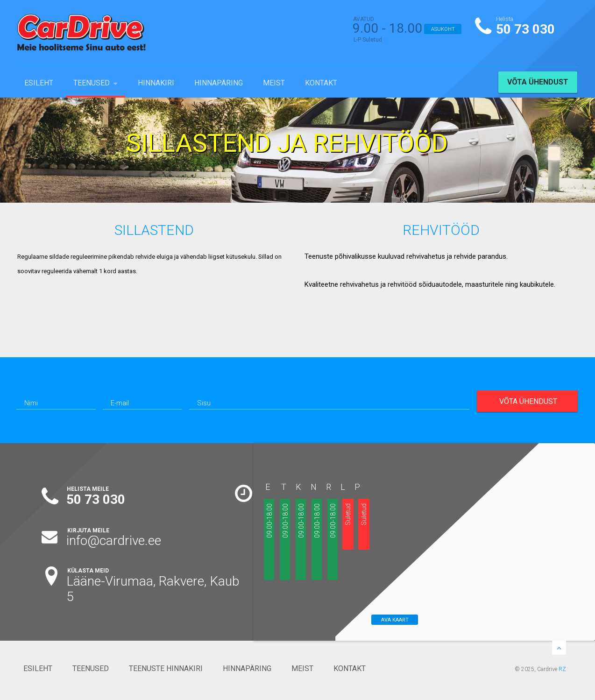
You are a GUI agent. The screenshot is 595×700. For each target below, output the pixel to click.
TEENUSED (92, 83)
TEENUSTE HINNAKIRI (166, 668)
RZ (562, 669)
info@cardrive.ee (114, 541)
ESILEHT (39, 83)
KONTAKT (321, 83)
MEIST (274, 83)
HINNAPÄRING (219, 83)
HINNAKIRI (156, 83)
